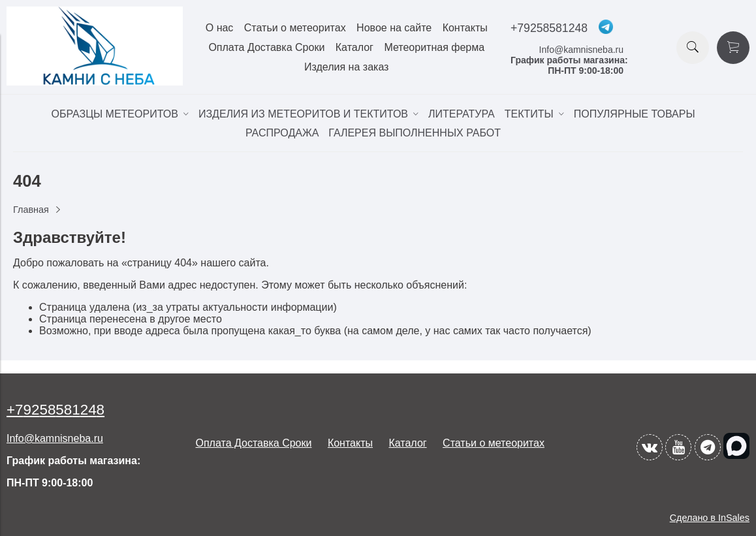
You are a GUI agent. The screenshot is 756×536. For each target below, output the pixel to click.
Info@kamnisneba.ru (581, 50)
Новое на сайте (394, 28)
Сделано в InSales (710, 518)
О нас (220, 28)
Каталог (354, 47)
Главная (31, 210)
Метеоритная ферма (434, 47)
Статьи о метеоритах (295, 28)
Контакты (465, 28)
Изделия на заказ (346, 67)
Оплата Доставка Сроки (266, 47)
